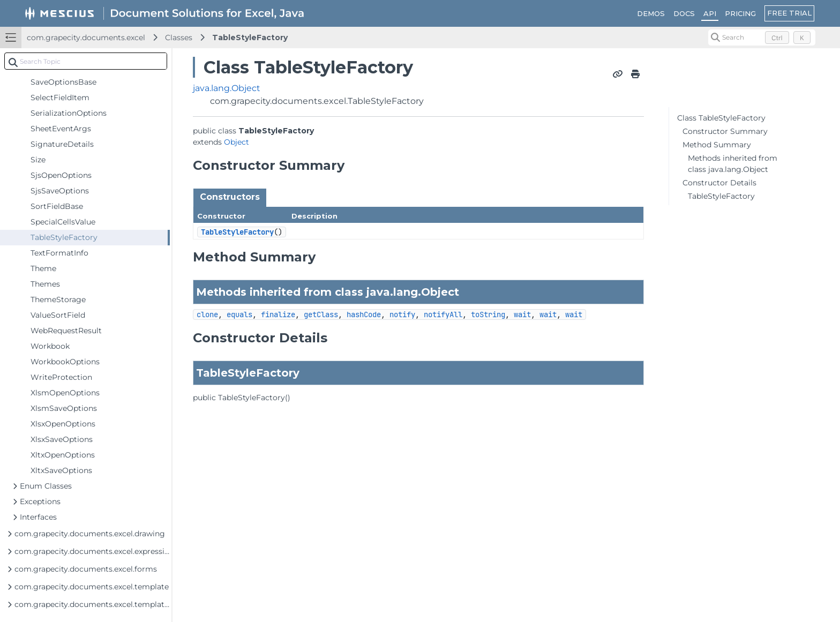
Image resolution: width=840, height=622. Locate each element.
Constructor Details (719, 183)
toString (488, 314)
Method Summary (717, 145)
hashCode (364, 314)
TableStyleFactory (250, 38)
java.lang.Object (227, 88)
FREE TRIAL (789, 13)
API (710, 13)
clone (207, 314)
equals (239, 314)
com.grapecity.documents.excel (86, 38)
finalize (278, 314)
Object (237, 142)
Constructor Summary (725, 131)
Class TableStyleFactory (721, 118)
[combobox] (86, 61)
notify (402, 314)
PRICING (740, 13)
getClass (321, 314)
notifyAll (443, 314)
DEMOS (651, 13)
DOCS (684, 13)
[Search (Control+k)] (762, 38)
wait (522, 314)
